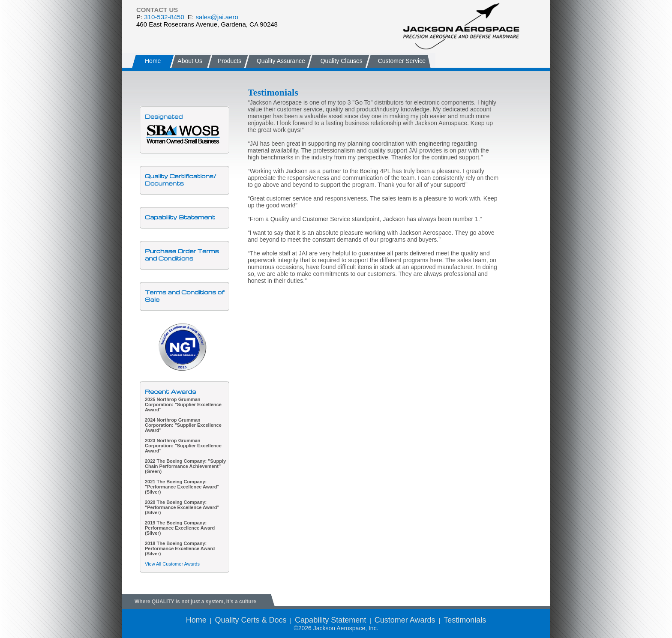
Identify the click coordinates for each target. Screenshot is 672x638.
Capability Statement (180, 217)
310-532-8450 (164, 17)
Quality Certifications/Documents (180, 180)
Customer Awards (405, 620)
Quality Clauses (342, 61)
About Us (189, 61)
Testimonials (465, 620)
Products (229, 61)
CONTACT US (157, 10)
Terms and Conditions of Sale (184, 296)
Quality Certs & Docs (250, 620)
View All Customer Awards (172, 564)
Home (153, 61)
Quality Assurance (281, 61)
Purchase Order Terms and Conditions (182, 255)
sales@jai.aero (217, 17)
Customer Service (402, 61)
